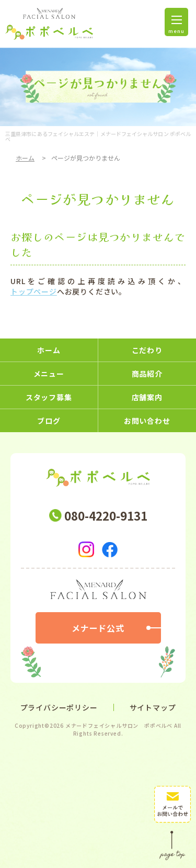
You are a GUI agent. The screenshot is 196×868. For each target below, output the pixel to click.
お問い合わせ (147, 421)
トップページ (34, 291)
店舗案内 (147, 397)
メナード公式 (98, 628)
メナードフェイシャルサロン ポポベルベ (119, 725)
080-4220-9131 (106, 515)
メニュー (49, 374)
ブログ (49, 421)
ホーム (25, 158)
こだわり (147, 350)
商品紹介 (147, 374)
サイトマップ (153, 707)
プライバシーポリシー (59, 707)
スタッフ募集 (49, 397)
